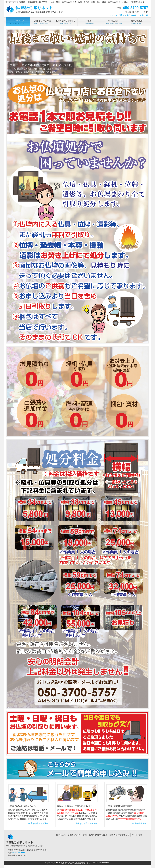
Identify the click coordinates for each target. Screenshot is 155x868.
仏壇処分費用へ (139, 823)
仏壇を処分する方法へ (38, 823)
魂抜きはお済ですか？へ (86, 823)
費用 (85, 835)
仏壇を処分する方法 (98, 835)
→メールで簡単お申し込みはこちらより (129, 15)
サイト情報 (137, 835)
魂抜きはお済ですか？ (119, 835)
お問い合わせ (74, 835)
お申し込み (61, 835)
